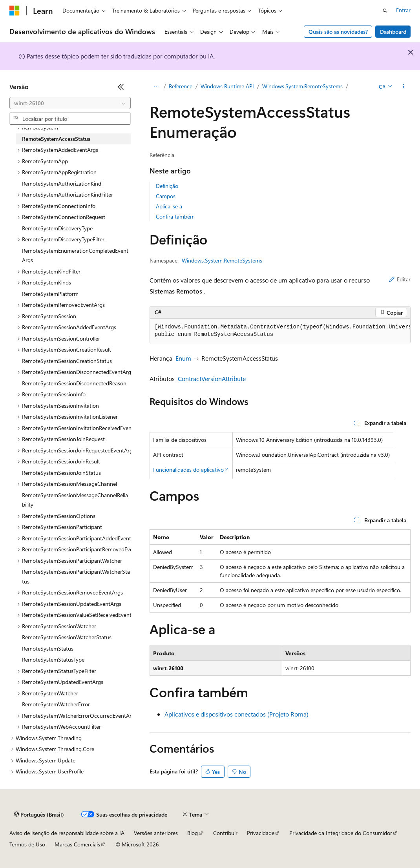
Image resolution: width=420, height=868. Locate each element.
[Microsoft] (15, 11)
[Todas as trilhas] (156, 87)
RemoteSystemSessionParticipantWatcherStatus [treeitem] (76, 576)
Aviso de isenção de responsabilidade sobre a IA (67, 833)
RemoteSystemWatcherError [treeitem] (56, 704)
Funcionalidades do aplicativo (188, 470)
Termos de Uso (27, 844)
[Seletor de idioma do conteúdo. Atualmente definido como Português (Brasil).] (39, 815)
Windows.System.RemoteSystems (302, 86)
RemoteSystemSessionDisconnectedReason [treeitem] (74, 383)
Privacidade (261, 833)
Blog (193, 833)
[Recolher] (121, 87)
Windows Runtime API (227, 86)
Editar (400, 279)
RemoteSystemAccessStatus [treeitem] (56, 139)
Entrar (403, 10)
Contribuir (225, 833)
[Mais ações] (404, 87)
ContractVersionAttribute (212, 378)
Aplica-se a (169, 206)
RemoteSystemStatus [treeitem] (48, 648)
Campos (166, 196)
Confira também (175, 216)
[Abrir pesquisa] (385, 11)
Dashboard (393, 32)
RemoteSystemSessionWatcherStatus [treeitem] (67, 637)
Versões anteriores (156, 833)
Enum (183, 358)
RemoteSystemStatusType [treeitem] (53, 659)
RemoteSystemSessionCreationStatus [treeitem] (67, 361)
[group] (280, 331)
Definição (167, 186)
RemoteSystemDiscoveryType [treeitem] (57, 228)
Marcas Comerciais (77, 844)
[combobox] (70, 103)
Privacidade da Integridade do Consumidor (341, 833)
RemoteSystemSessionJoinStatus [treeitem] (61, 473)
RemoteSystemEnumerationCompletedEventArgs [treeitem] (75, 255)
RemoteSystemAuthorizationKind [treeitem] (62, 183)
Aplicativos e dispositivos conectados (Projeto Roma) (236, 714)
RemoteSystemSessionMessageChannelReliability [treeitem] (75, 500)
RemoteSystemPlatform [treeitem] (50, 294)
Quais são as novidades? (338, 32)
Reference (181, 86)
